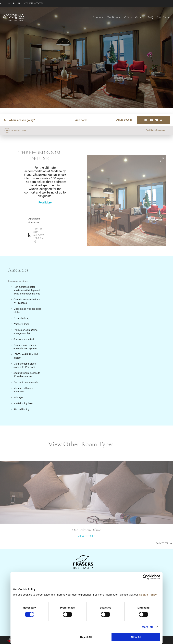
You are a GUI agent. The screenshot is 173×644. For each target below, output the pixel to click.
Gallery (140, 17)
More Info (148, 627)
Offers (128, 17)
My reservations (33, 4)
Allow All (136, 637)
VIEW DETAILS (86, 545)
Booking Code (19, 131)
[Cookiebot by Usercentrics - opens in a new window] (145, 577)
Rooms (97, 17)
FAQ (150, 17)
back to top (164, 543)
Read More (45, 203)
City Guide (163, 17)
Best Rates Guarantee (156, 130)
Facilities (113, 17)
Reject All (86, 637)
